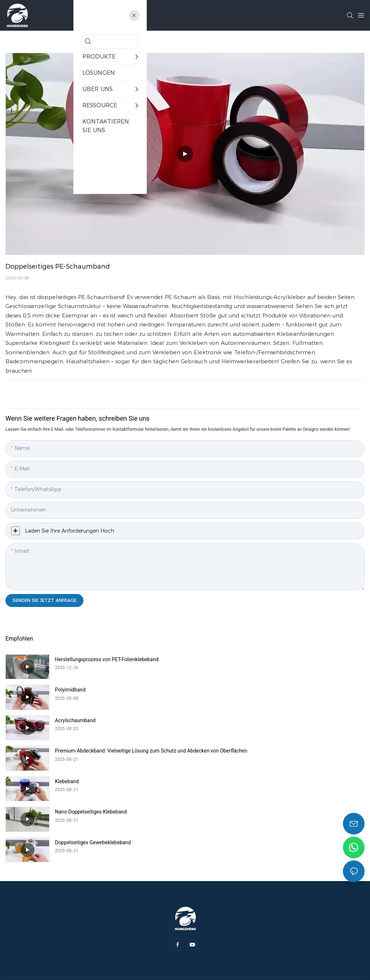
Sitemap (230, 900)
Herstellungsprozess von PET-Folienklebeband (107, 659)
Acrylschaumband (75, 690)
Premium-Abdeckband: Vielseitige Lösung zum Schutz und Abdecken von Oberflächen (295, 693)
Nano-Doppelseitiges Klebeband (270, 720)
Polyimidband (250, 659)
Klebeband (67, 720)
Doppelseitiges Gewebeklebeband (93, 751)
